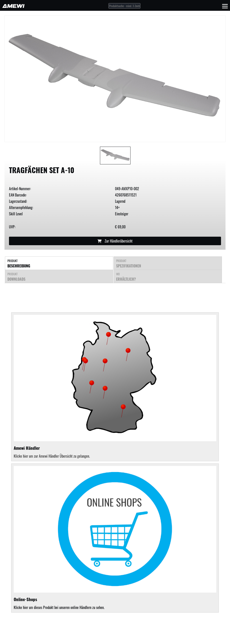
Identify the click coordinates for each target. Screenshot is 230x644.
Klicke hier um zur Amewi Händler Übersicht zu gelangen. (52, 456)
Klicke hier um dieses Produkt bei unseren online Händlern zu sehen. (115, 538)
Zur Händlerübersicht (115, 241)
